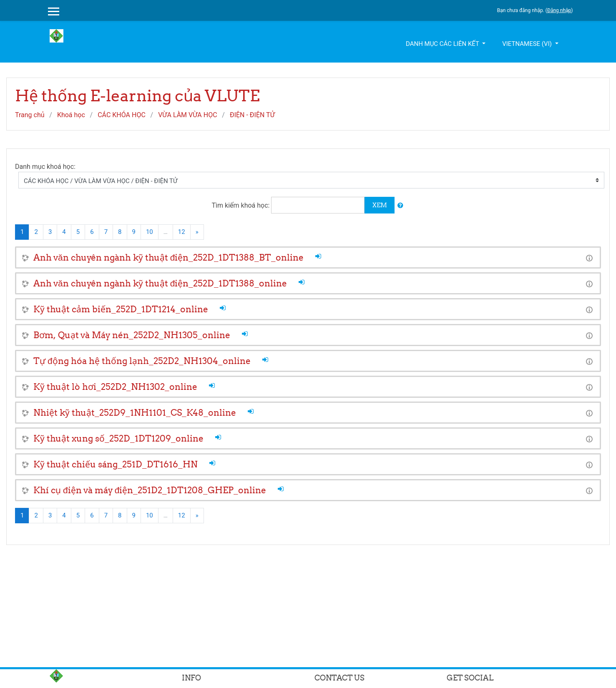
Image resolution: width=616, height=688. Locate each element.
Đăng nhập (559, 10)
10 (150, 232)
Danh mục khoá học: (45, 167)
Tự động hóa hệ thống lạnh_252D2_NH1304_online (142, 361)
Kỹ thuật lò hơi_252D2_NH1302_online (115, 387)
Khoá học (71, 115)
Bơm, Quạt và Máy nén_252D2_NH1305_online (132, 335)
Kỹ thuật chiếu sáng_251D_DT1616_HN (116, 464)
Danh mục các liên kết (443, 44)
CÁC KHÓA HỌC (122, 115)
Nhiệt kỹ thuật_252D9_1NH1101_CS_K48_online (135, 413)
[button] (400, 206)
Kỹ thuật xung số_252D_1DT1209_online (118, 438)
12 (182, 232)
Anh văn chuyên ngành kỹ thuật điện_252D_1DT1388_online (160, 283)
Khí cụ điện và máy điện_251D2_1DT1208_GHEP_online (150, 490)
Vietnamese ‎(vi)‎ (528, 44)
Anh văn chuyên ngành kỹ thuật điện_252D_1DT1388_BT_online (168, 257)
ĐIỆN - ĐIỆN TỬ (252, 115)
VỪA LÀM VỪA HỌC (187, 115)
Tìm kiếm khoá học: (242, 205)
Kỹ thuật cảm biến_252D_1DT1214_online (121, 309)
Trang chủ (30, 115)
